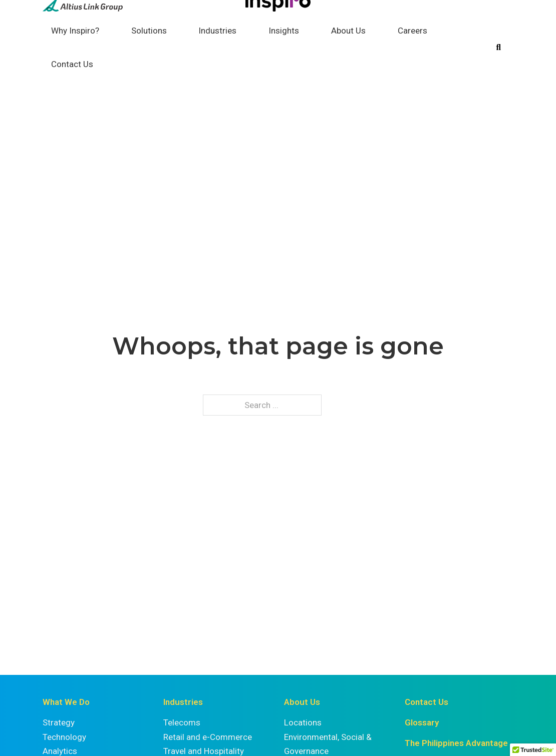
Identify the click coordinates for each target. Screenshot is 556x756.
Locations (303, 722)
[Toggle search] (498, 48)
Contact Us (72, 64)
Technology (64, 737)
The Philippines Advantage (456, 743)
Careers (412, 31)
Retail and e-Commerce (208, 737)
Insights (284, 31)
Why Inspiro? (75, 31)
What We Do (66, 702)
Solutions (149, 31)
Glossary (422, 722)
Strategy (59, 722)
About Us (348, 31)
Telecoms (182, 722)
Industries (217, 31)
